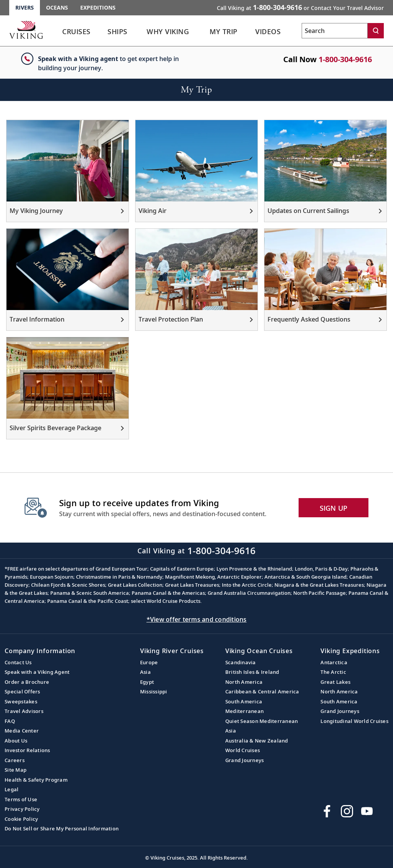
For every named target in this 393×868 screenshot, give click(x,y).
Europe (149, 662)
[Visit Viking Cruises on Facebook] (327, 811)
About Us (16, 741)
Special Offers (22, 691)
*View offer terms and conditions (197, 619)
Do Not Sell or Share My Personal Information (62, 828)
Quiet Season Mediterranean (262, 721)
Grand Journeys (245, 760)
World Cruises (243, 750)
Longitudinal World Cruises (354, 721)
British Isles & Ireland (252, 672)
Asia (145, 672)
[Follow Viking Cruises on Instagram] (347, 811)
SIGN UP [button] (334, 508)
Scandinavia (241, 662)
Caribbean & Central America (262, 691)
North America (244, 682)
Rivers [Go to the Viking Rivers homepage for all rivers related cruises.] (25, 7)
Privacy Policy (22, 809)
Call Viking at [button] (300, 7)
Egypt (147, 682)
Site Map (16, 770)
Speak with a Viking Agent (37, 672)
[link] (76, 34)
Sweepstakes (21, 701)
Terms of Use (21, 799)
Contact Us (18, 662)
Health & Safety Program (36, 780)
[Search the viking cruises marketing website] (335, 31)
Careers (15, 760)
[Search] (376, 31)
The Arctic (333, 672)
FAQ (10, 721)
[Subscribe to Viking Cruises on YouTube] (367, 811)
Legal (12, 789)
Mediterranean (244, 711)
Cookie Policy (21, 819)
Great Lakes (335, 682)
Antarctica (334, 662)
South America (244, 701)
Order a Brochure (27, 682)
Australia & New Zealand (257, 741)
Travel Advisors (24, 711)
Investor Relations (27, 750)
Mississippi (154, 691)
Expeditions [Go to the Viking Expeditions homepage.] (98, 7)
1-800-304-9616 (345, 59)
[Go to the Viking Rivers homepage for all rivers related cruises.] (26, 30)
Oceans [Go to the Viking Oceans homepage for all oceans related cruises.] (57, 7)
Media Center (22, 731)
